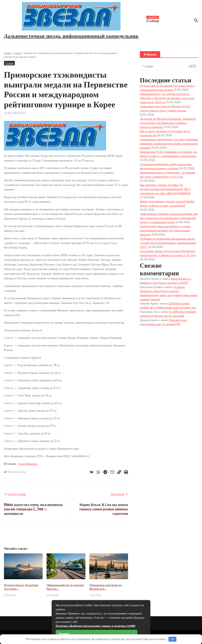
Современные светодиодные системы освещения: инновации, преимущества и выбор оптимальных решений (169, 143)
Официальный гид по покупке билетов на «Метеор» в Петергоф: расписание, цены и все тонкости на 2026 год (167, 98)
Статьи (153, 20)
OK (172, 639)
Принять (64, 633)
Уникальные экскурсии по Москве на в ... (106, 587)
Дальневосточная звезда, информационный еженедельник (71, 36)
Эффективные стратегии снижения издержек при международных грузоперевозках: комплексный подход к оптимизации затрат (169, 218)
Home (7, 53)
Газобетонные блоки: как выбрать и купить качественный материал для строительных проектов (165, 230)
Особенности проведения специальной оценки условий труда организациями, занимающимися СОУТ (168, 243)
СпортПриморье (28, 464)
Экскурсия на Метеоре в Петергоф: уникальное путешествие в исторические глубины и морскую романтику (168, 123)
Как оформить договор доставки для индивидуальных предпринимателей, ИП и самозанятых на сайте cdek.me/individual (165, 189)
